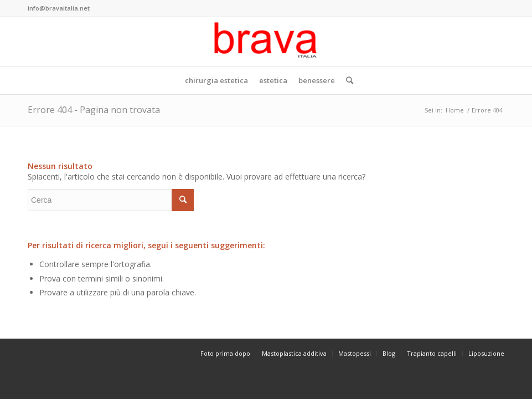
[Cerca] (347, 80)
